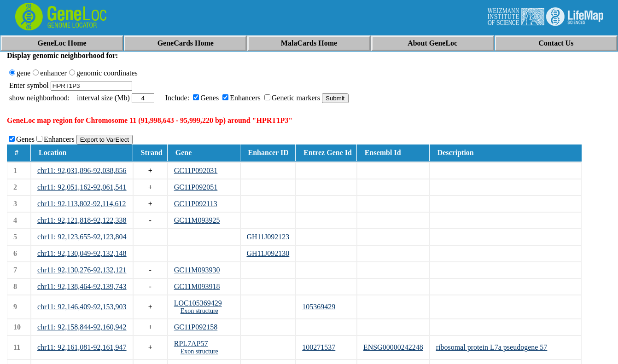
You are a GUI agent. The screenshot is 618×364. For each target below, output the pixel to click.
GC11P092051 (196, 187)
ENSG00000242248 (393, 347)
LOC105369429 (198, 303)
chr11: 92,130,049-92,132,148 (82, 253)
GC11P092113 (196, 204)
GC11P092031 (196, 170)
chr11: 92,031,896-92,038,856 (82, 170)
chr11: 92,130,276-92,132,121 (82, 270)
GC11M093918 (197, 286)
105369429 (319, 307)
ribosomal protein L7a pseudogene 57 (492, 347)
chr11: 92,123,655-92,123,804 (82, 237)
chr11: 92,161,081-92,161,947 (82, 347)
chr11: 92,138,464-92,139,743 (82, 286)
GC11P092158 (196, 327)
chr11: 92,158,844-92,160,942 (82, 327)
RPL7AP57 (191, 344)
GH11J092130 (268, 253)
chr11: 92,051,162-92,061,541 (82, 187)
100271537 (319, 347)
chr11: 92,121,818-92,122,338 (82, 220)
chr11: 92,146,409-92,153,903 (82, 307)
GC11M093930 (197, 270)
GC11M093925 (197, 220)
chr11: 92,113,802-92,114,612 (82, 204)
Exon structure (199, 311)
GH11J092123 (268, 237)
